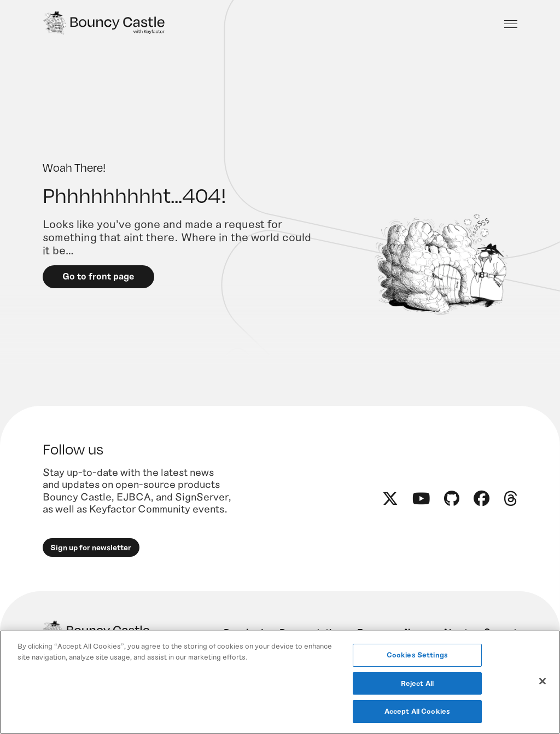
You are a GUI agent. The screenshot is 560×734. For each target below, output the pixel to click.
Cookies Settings (417, 655)
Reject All (417, 683)
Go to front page (99, 278)
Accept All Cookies (417, 711)
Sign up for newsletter (91, 549)
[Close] (542, 681)
